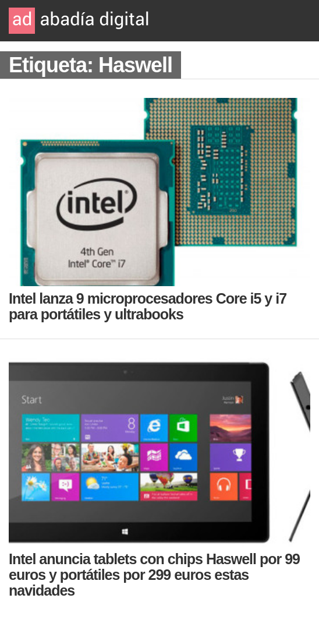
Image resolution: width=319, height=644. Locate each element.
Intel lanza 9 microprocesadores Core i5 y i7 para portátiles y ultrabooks (148, 306)
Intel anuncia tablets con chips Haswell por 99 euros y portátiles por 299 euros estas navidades (154, 575)
